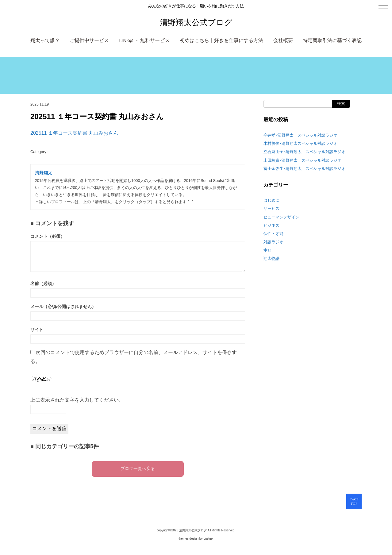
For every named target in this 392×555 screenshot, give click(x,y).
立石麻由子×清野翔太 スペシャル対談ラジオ (304, 152)
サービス (271, 208)
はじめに (271, 200)
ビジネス (271, 225)
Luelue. (208, 539)
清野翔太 (44, 173)
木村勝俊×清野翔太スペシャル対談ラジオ (300, 143)
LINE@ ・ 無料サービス (144, 41)
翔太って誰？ (45, 41)
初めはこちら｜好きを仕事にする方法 (221, 41)
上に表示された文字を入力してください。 (77, 400)
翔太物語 (271, 258)
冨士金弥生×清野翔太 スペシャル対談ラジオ (304, 169)
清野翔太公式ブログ (196, 23)
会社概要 (283, 41)
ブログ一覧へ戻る (138, 469)
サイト (37, 330)
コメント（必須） (48, 236)
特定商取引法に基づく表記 (332, 41)
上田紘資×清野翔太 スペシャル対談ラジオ (302, 160)
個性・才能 (273, 234)
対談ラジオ (273, 242)
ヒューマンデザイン (281, 217)
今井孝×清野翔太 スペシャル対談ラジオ (300, 135)
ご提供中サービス (89, 41)
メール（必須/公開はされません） (63, 307)
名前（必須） (43, 284)
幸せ (267, 250)
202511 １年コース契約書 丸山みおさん (74, 133)
